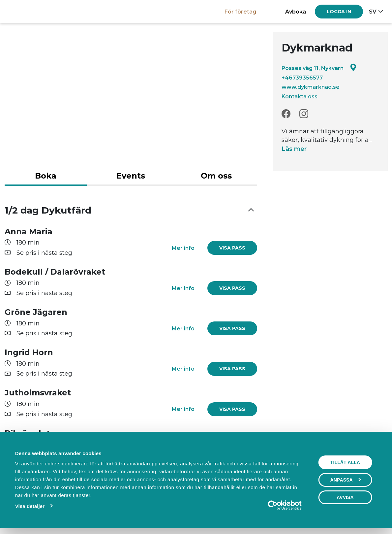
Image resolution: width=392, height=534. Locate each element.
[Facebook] (286, 114)
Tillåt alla (346, 462)
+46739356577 (302, 78)
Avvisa (346, 497)
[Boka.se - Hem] (28, 11)
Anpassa (346, 480)
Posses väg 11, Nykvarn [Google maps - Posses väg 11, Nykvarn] (319, 68)
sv (373, 12)
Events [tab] (131, 176)
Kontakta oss (300, 96)
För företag (240, 12)
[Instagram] (304, 114)
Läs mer (294, 149)
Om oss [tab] (216, 176)
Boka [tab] (46, 176)
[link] (232, 248)
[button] (131, 210)
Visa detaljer (29, 506)
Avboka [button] (296, 12)
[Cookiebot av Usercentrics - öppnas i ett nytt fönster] (273, 505)
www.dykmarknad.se (311, 87)
